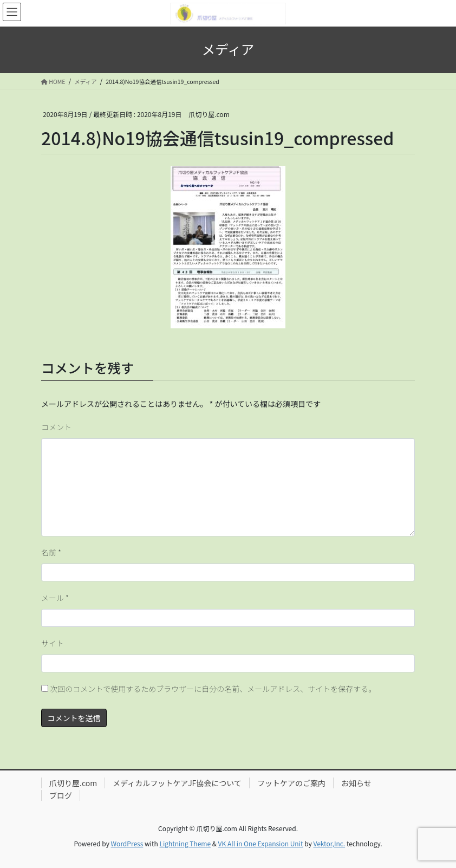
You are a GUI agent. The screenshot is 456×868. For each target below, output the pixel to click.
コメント (56, 427)
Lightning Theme (185, 843)
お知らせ (356, 783)
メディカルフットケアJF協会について (177, 783)
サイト (53, 643)
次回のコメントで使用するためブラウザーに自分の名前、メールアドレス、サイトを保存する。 (213, 689)
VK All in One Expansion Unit (261, 843)
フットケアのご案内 (291, 783)
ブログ (61, 795)
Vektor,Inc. (329, 843)
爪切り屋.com (73, 783)
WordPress (127, 843)
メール (55, 598)
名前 (51, 552)
